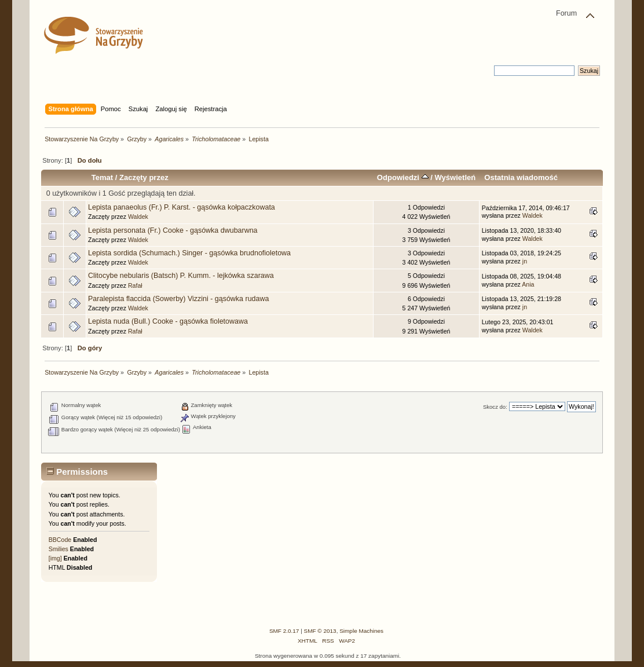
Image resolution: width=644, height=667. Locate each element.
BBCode (60, 540)
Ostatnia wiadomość (521, 177)
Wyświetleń (455, 177)
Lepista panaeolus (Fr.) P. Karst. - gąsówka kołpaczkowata (182, 207)
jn (525, 261)
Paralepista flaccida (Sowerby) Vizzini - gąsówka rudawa (178, 299)
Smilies (58, 549)
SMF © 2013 (320, 631)
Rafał (135, 285)
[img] (55, 558)
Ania (528, 284)
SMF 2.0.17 (284, 631)
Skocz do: (495, 407)
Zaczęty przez (144, 177)
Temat (102, 177)
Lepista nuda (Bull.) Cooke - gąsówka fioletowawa (168, 321)
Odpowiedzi (403, 177)
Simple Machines (361, 631)
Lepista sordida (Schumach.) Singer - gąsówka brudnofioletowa (189, 253)
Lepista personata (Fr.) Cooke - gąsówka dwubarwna (173, 230)
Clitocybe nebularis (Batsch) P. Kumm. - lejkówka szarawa (181, 276)
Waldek (138, 217)
